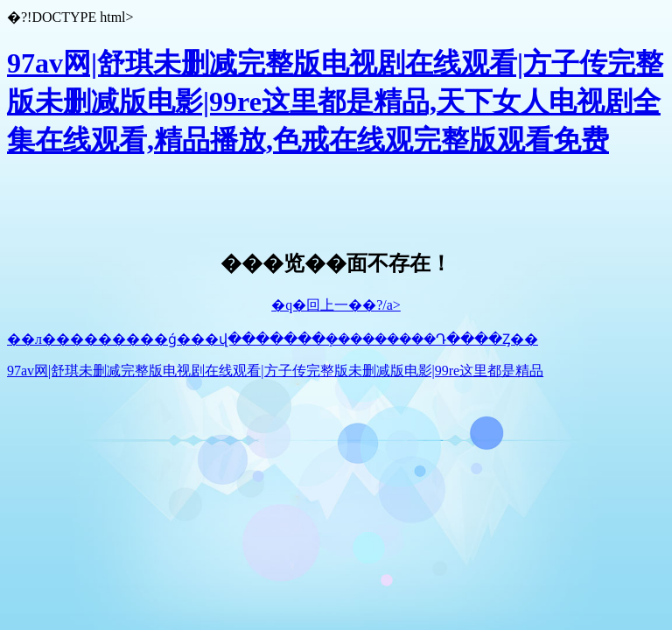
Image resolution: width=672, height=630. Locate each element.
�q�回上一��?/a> (336, 305)
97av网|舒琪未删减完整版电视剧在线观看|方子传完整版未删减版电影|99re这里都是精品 (275, 371)
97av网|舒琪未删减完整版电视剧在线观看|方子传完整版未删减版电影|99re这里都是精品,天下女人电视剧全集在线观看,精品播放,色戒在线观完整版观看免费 (335, 101)
